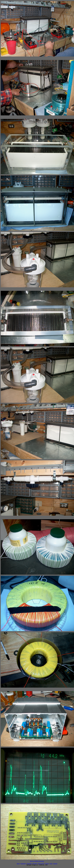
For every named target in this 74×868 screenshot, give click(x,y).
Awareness (23, 864)
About (18, 864)
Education (29, 864)
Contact (47, 864)
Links (51, 864)
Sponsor (55, 864)
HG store (35, 864)
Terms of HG (41, 864)
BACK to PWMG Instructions (37, 861)
